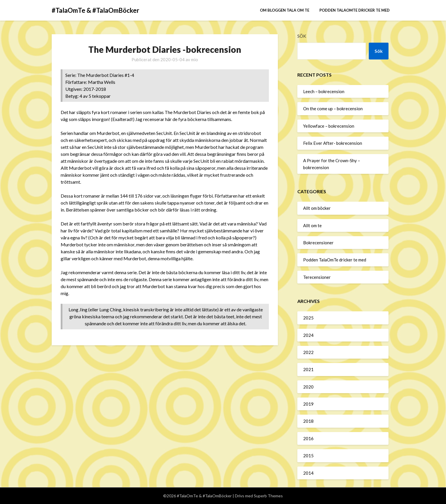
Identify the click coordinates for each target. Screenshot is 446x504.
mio (195, 59)
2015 (308, 456)
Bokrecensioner (318, 243)
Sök (302, 36)
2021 (308, 369)
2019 (308, 404)
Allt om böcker (317, 208)
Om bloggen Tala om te (285, 10)
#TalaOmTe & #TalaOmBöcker (96, 10)
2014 (308, 473)
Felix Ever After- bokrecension (333, 143)
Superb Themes (268, 496)
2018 (308, 421)
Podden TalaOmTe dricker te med (355, 10)
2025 (308, 318)
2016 (308, 438)
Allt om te (312, 225)
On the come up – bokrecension (333, 109)
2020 (308, 387)
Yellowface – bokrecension (329, 126)
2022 (308, 352)
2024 (308, 335)
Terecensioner (317, 277)
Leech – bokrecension (324, 91)
